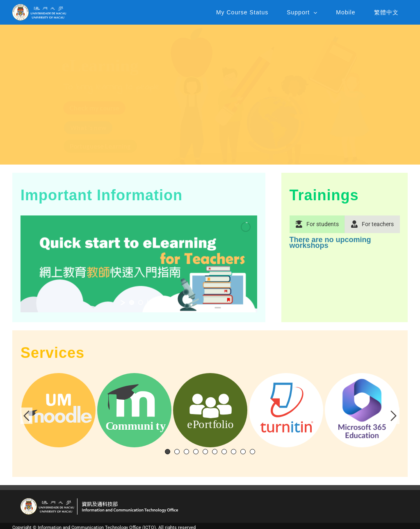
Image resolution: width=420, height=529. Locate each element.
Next (394, 416)
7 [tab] (224, 452)
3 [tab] (186, 452)
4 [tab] (196, 452)
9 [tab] (243, 452)
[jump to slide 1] (132, 302)
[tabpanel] (345, 247)
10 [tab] (252, 452)
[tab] (317, 224)
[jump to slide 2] (141, 302)
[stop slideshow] (149, 302)
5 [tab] (205, 452)
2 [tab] (177, 452)
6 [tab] (215, 452)
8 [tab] (234, 452)
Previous (26, 416)
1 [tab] (168, 452)
